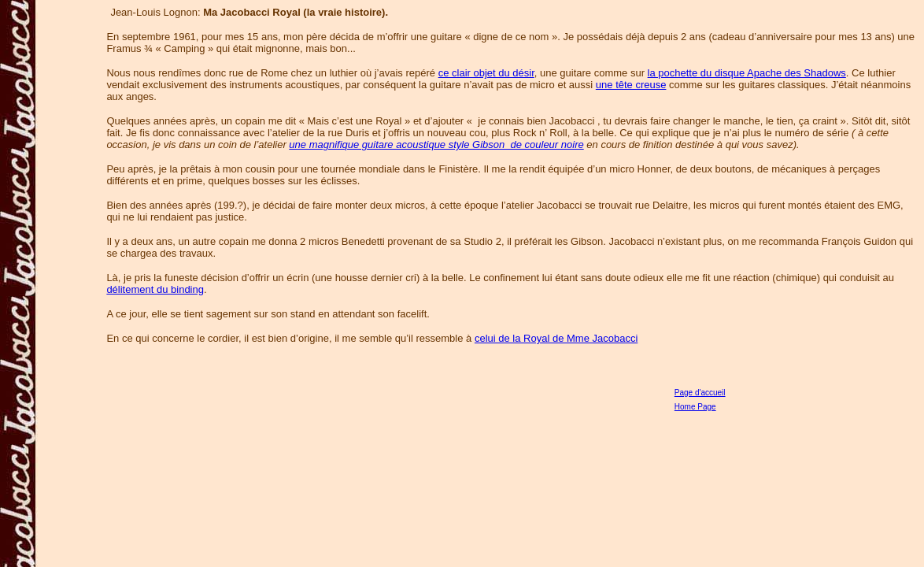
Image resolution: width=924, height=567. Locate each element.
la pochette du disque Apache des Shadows (747, 73)
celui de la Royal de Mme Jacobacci (556, 338)
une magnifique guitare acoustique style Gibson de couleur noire (436, 145)
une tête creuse (631, 85)
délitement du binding (155, 289)
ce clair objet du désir (486, 73)
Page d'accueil (700, 393)
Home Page (695, 407)
